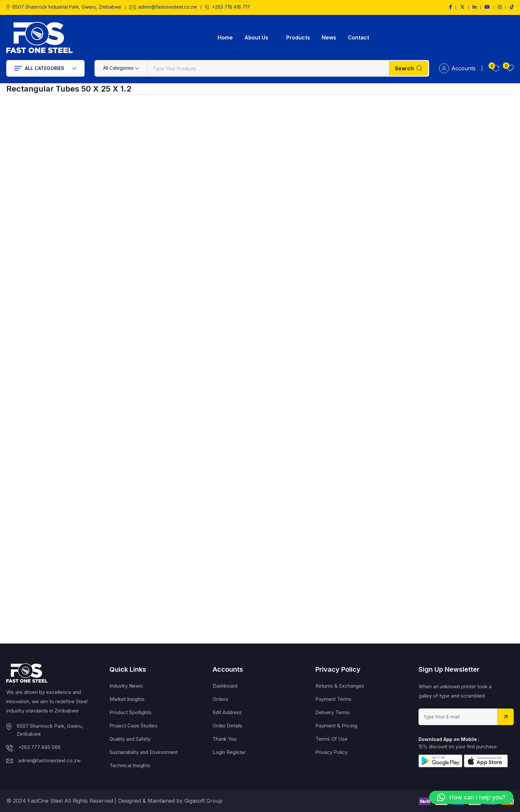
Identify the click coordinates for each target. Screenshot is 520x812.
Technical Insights (130, 765)
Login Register (229, 752)
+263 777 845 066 (39, 747)
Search (409, 68)
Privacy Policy (331, 752)
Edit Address (227, 712)
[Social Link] (451, 7)
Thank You (225, 739)
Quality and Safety (130, 739)
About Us (256, 37)
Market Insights (127, 699)
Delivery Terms (333, 712)
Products (298, 37)
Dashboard (225, 686)
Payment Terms (333, 699)
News (329, 37)
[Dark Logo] (39, 37)
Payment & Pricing (336, 726)
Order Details (227, 726)
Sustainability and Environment (144, 752)
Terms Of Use (331, 739)
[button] (471, 797)
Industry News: (127, 686)
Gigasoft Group (203, 801)
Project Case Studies (133, 726)
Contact (358, 37)
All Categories (45, 68)
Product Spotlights (130, 712)
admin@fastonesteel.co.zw (168, 7)
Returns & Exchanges (340, 686)
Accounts (457, 68)
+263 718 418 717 (231, 7)
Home (225, 37)
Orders (220, 699)
